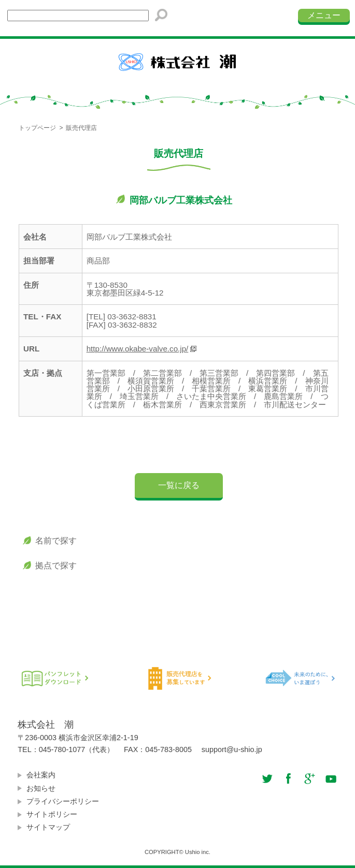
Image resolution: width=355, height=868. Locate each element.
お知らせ (41, 789)
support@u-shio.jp (232, 749)
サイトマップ (48, 827)
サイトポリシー (52, 814)
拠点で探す (56, 565)
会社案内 (41, 775)
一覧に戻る (179, 485)
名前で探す (56, 541)
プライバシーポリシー (63, 801)
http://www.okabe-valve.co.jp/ (138, 349)
